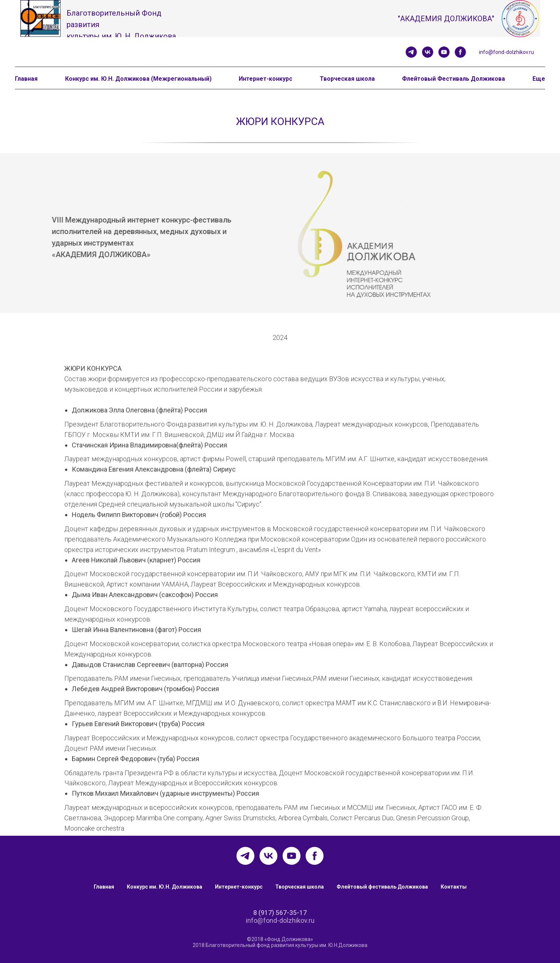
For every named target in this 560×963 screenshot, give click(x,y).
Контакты (454, 887)
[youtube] (444, 52)
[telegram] (411, 52)
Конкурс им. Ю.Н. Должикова (165, 887)
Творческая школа (300, 887)
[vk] (428, 52)
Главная (104, 887)
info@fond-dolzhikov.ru (506, 52)
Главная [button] (26, 79)
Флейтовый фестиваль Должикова (382, 887)
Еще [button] (539, 79)
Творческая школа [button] (347, 79)
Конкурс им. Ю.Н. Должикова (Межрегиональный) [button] (138, 79)
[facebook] (460, 52)
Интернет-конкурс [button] (265, 79)
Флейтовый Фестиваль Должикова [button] (453, 79)
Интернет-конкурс (239, 887)
